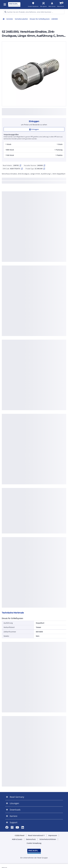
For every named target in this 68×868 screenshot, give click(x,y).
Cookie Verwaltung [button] (34, 843)
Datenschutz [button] (31, 839)
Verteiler (10, 19)
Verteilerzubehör (21, 19)
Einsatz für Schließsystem (40, 19)
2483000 (55, 19)
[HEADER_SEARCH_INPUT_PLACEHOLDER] (34, 12)
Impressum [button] (53, 835)
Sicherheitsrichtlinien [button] (48, 839)
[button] (34, 144)
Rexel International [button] (36, 835)
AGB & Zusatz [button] (17, 839)
